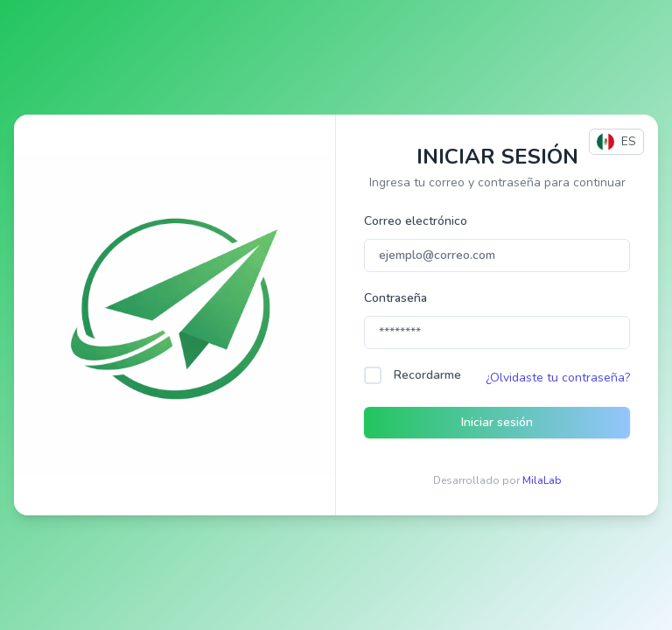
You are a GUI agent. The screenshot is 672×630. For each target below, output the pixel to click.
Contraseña (395, 298)
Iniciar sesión (497, 422)
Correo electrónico (416, 221)
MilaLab (542, 480)
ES (616, 142)
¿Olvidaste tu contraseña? (558, 378)
